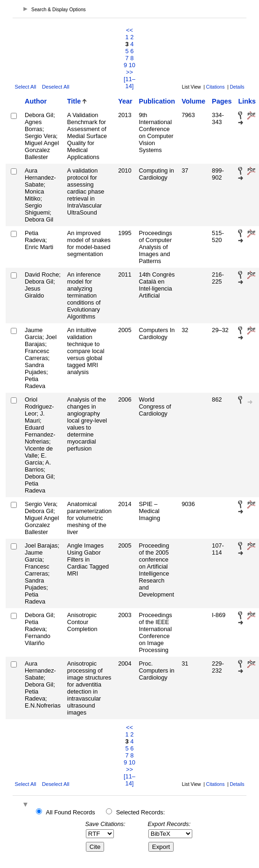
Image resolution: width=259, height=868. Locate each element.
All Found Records (70, 812)
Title (74, 101)
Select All (25, 87)
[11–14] (129, 83)
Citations (216, 87)
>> (129, 72)
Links (247, 101)
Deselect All (56, 87)
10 (132, 65)
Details (237, 87)
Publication (157, 101)
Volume (193, 101)
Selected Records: (141, 812)
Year (125, 101)
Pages (222, 101)
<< (129, 30)
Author (36, 101)
